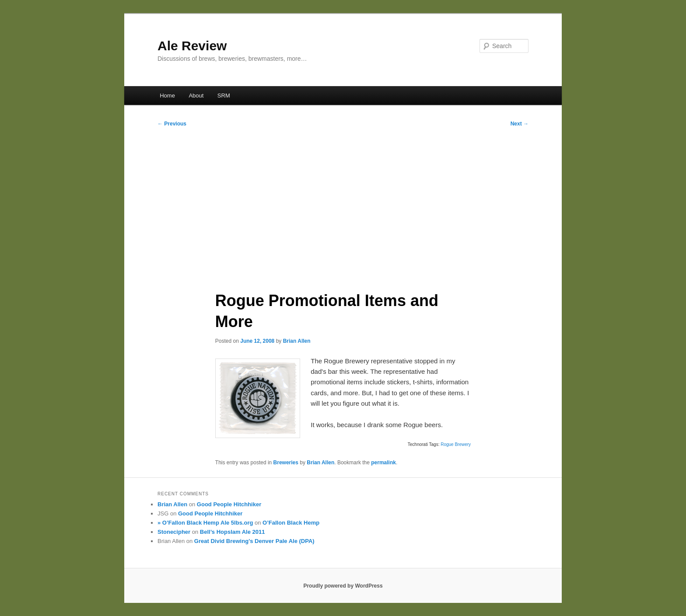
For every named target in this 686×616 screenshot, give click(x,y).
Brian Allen (297, 341)
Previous (172, 124)
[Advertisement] (343, 206)
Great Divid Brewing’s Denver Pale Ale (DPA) (254, 541)
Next (520, 124)
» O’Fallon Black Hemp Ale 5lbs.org (205, 523)
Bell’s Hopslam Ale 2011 (233, 532)
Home (167, 96)
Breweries (286, 463)
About (196, 96)
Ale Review (192, 46)
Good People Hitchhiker (229, 504)
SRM (224, 96)
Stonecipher (174, 532)
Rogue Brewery (456, 444)
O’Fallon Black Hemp (291, 523)
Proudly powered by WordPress (343, 586)
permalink (383, 463)
